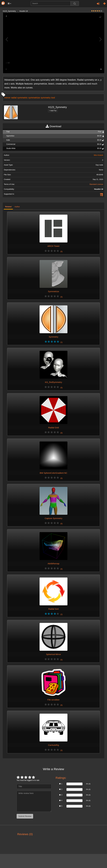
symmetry (46, 98)
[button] (9, 3)
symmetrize (34, 98)
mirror (7, 98)
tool (53, 98)
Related (8, 207)
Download (53, 126)
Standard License (96, 184)
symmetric (23, 98)
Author (17, 207)
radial (14, 98)
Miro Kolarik (99, 155)
